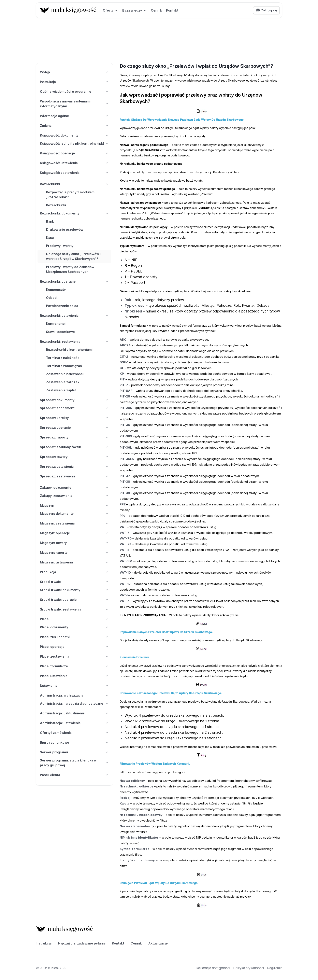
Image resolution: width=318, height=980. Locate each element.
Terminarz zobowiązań (64, 366)
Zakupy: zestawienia (74, 496)
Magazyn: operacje (74, 533)
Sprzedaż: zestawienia (74, 476)
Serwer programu (74, 752)
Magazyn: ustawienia (74, 562)
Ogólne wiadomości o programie (74, 92)
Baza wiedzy (135, 10)
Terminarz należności (63, 358)
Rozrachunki (74, 184)
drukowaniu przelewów (261, 747)
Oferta (111, 10)
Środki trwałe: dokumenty (74, 590)
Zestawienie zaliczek (63, 382)
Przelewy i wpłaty (60, 246)
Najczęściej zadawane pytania (82, 943)
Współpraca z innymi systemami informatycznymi (74, 104)
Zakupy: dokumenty (74, 488)
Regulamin (275, 968)
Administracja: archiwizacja (74, 695)
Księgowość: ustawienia (74, 163)
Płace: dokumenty (74, 627)
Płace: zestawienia (74, 656)
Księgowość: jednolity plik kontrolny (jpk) (74, 143)
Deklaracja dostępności (213, 968)
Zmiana (74, 126)
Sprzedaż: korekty (74, 418)
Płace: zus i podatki (74, 637)
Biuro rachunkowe (74, 742)
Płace (74, 619)
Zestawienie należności (65, 374)
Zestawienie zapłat (61, 390)
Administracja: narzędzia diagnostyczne (74, 703)
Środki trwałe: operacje (74, 600)
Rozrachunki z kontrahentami (69, 350)
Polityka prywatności (249, 968)
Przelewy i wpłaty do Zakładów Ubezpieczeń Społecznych (70, 269)
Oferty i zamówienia (74, 733)
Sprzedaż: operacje (74, 428)
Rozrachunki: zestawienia (74, 341)
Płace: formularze (74, 666)
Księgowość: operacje (74, 153)
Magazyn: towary (74, 543)
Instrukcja (74, 82)
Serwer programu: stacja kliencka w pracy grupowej (74, 763)
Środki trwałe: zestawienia (74, 609)
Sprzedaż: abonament (74, 408)
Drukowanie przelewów (65, 229)
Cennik (156, 10)
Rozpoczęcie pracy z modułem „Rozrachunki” (70, 195)
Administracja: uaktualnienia (74, 713)
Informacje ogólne (74, 116)
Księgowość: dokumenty (74, 135)
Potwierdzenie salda (62, 306)
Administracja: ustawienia (74, 723)
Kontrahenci (56, 324)
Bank (50, 221)
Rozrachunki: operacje (74, 281)
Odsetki (52, 298)
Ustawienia (74, 686)
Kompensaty (56, 290)
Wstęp (74, 72)
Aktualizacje (158, 943)
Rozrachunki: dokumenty (74, 213)
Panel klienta (74, 775)
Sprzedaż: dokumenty (74, 400)
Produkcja (74, 572)
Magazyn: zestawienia (74, 523)
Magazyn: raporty (74, 552)
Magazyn (74, 505)
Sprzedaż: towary (74, 457)
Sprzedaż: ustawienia (74, 466)
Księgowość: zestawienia (74, 173)
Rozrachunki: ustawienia (74, 316)
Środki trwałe (74, 582)
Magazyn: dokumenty (74, 514)
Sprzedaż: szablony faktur (74, 447)
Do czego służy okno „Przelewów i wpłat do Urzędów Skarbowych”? (73, 256)
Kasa (50, 238)
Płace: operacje (74, 647)
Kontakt (172, 10)
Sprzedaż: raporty (74, 437)
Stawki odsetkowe (60, 332)
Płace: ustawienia (74, 676)
